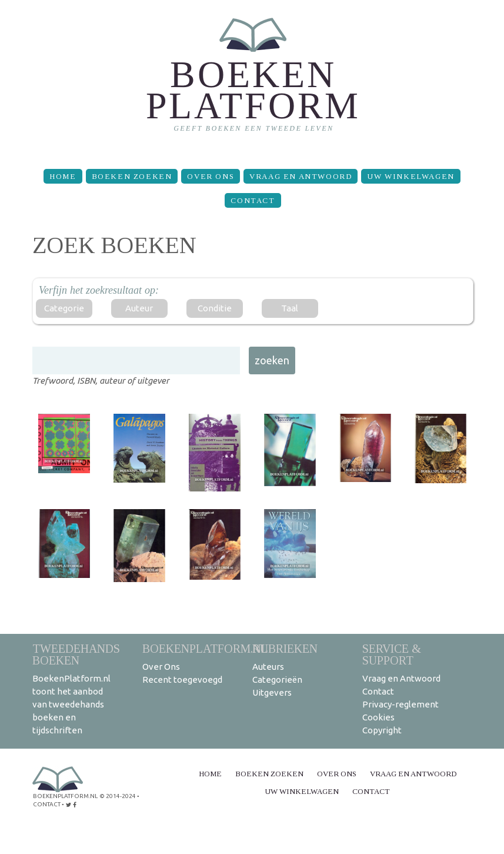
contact (47, 804)
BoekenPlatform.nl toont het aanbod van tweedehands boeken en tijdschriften (71, 704)
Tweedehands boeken (76, 654)
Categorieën (277, 679)
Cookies (378, 717)
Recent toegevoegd (182, 679)
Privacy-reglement (400, 704)
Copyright (382, 730)
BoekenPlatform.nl (205, 648)
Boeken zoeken (132, 176)
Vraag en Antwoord (301, 176)
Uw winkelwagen (410, 176)
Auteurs (268, 667)
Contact (253, 200)
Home (63, 176)
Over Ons (211, 176)
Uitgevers (272, 692)
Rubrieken (285, 648)
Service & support (392, 654)
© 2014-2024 (118, 796)
